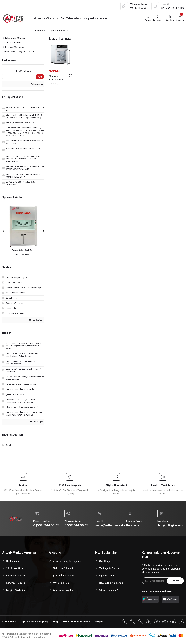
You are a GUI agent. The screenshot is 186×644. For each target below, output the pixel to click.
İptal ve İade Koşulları (64, 576)
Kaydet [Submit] (175, 581)
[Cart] (180, 18)
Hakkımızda (12, 561)
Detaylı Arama (36, 84)
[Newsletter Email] (163, 581)
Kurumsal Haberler (16, 583)
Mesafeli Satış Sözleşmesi (67, 561)
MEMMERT (54, 71)
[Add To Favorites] (70, 76)
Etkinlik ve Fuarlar (16, 576)
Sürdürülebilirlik (15, 568)
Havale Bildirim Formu (111, 583)
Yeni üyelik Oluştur (109, 568)
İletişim (100, 622)
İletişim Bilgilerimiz (16, 590)
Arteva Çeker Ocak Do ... (23, 250)
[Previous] (3, 231)
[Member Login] (170, 18)
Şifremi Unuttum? (108, 590)
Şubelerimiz (9, 622)
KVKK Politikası (61, 583)
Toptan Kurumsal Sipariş (35, 622)
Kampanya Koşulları (63, 590)
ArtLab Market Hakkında (77, 622)
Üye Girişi (104, 561)
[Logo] (15, 18)
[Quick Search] (18, 77)
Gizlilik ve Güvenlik (63, 568)
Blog (56, 622)
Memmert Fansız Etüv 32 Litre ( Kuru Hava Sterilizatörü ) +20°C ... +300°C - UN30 (58, 78)
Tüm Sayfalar (36, 320)
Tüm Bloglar (37, 422)
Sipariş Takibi (107, 576)
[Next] (43, 231)
